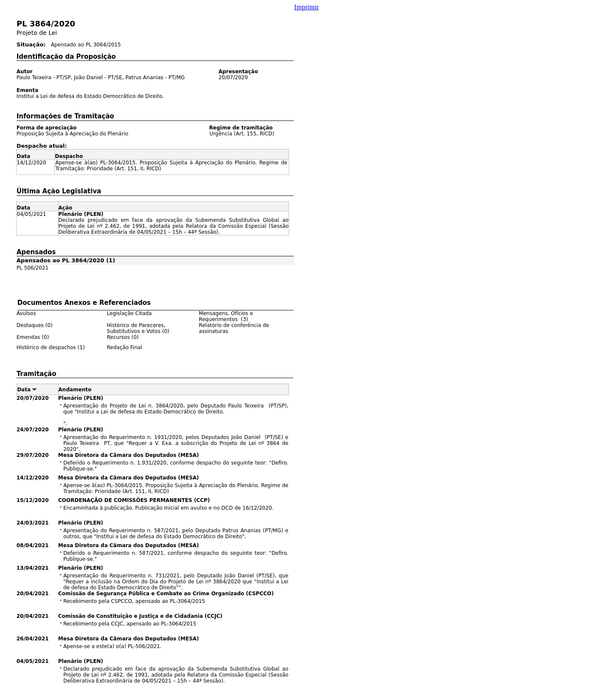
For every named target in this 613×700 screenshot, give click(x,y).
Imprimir (306, 7)
